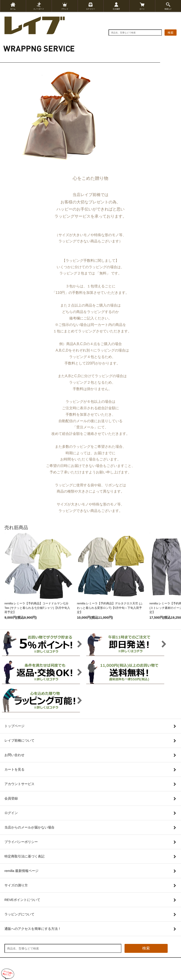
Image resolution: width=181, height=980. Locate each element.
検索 (171, 33)
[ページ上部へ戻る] (8, 974)
